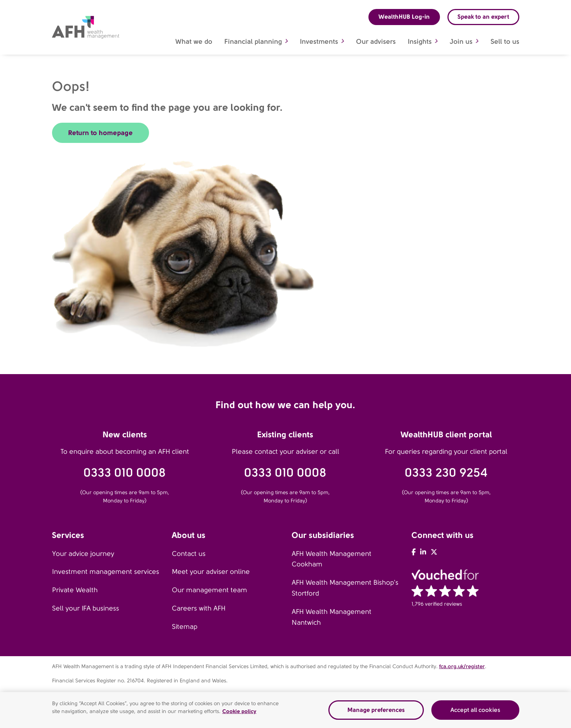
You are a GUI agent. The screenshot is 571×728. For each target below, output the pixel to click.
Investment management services (106, 572)
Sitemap (185, 627)
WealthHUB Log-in (404, 17)
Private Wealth (75, 590)
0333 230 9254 (446, 473)
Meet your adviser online (211, 572)
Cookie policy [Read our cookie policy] (239, 711)
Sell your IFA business (86, 608)
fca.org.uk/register (462, 666)
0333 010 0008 (125, 473)
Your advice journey (83, 554)
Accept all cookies (475, 710)
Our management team (209, 590)
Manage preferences (376, 710)
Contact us (189, 554)
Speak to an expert (483, 17)
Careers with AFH (199, 608)
